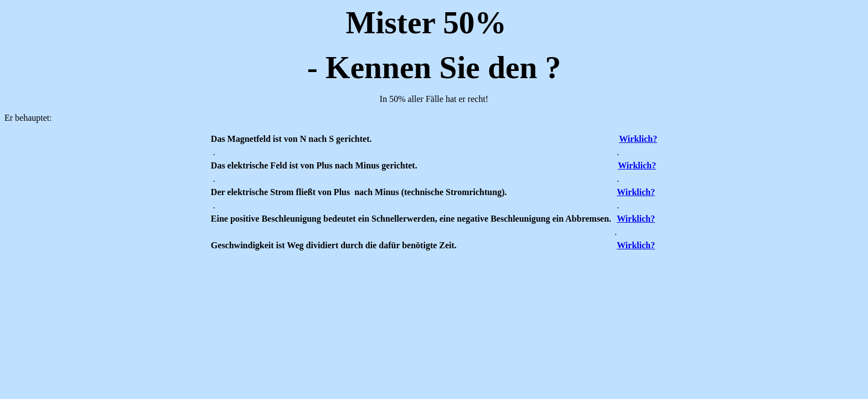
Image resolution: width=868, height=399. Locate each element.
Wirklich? (638, 139)
